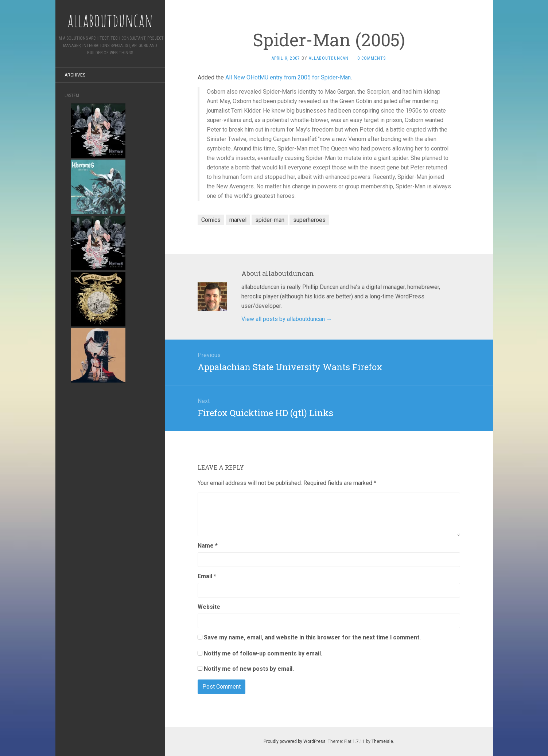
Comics (211, 220)
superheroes (309, 220)
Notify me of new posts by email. (249, 669)
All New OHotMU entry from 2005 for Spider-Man (288, 77)
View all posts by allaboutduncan (287, 319)
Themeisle (382, 741)
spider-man (270, 220)
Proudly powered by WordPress (295, 741)
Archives (75, 75)
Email (207, 576)
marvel (238, 220)
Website (209, 607)
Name (208, 546)
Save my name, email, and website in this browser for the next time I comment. (312, 637)
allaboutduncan (329, 58)
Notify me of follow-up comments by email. (263, 653)
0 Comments (372, 58)
